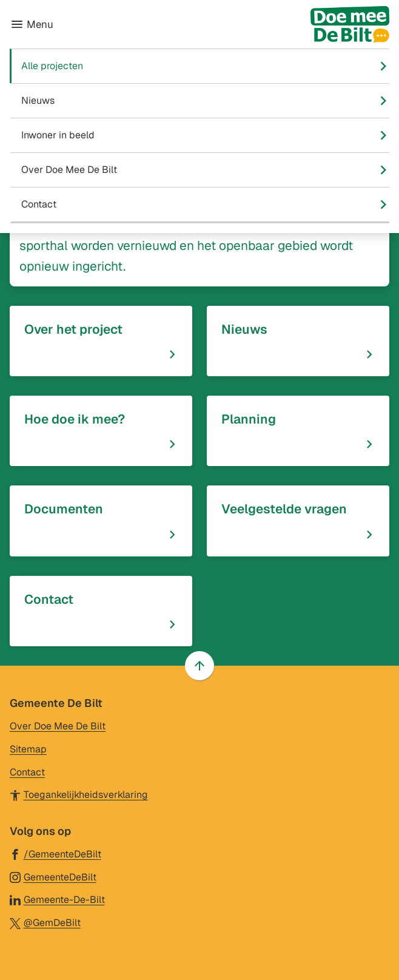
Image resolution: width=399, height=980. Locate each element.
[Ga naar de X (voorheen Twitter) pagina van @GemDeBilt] (45, 922)
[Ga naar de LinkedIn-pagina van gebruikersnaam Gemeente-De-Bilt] (57, 899)
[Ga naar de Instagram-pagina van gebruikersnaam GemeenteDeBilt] (53, 877)
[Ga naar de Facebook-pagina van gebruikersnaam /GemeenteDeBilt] (55, 853)
